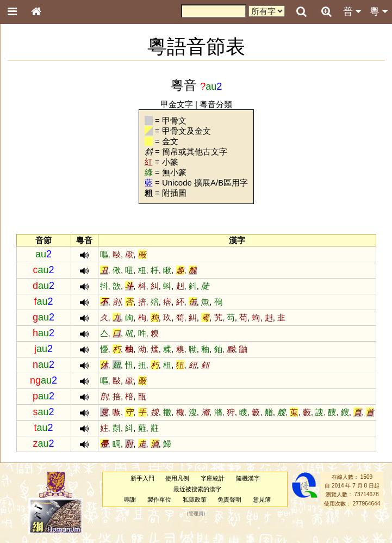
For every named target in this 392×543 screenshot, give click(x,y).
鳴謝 (130, 499)
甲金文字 (177, 104)
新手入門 (142, 478)
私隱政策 (195, 499)
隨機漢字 (248, 478)
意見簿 (262, 499)
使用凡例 (177, 478)
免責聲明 (229, 499)
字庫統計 (213, 478)
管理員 (196, 514)
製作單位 (159, 499)
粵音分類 (216, 104)
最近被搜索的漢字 (197, 489)
